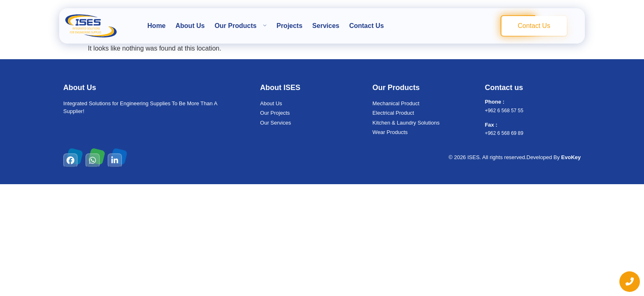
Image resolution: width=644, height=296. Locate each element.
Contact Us (366, 26)
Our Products (240, 26)
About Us (190, 26)
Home (156, 26)
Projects (289, 26)
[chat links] (630, 282)
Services (326, 26)
